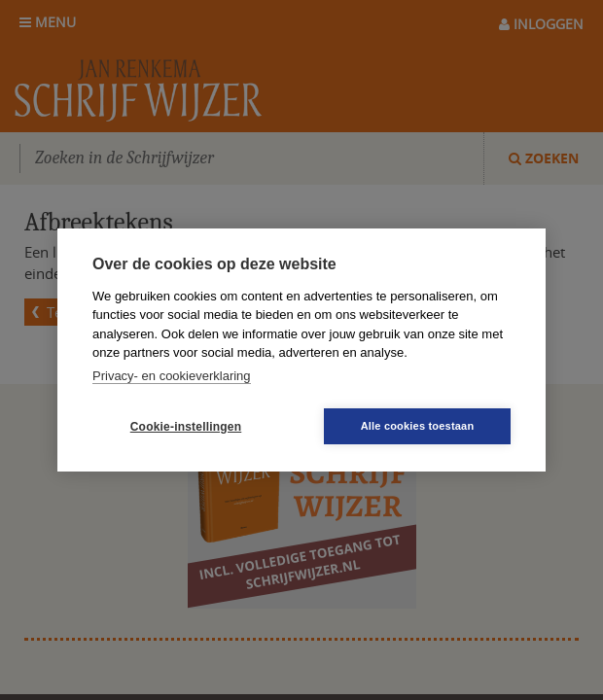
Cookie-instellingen (186, 427)
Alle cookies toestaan (418, 426)
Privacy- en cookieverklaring (172, 376)
